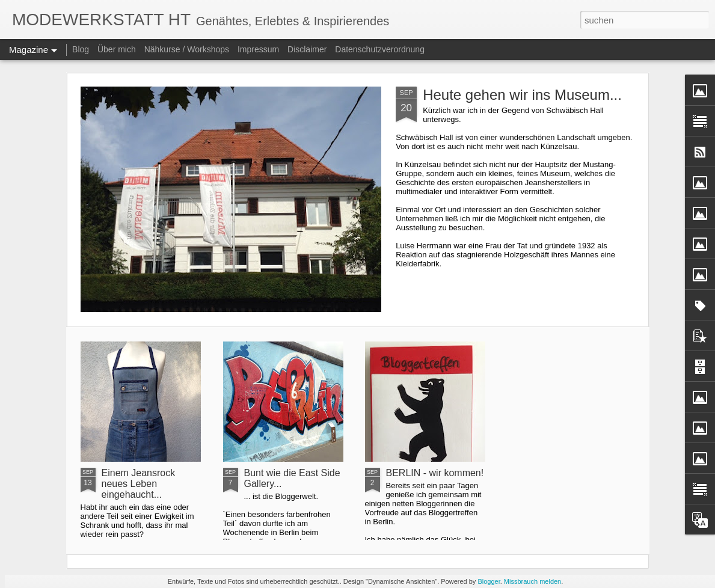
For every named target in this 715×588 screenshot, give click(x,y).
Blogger (489, 581)
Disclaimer (307, 49)
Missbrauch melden (532, 581)
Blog (81, 49)
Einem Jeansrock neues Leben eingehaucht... (139, 484)
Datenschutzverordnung (380, 49)
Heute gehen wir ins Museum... (522, 95)
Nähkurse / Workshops (187, 49)
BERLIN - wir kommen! (435, 473)
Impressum (258, 49)
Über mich (117, 49)
